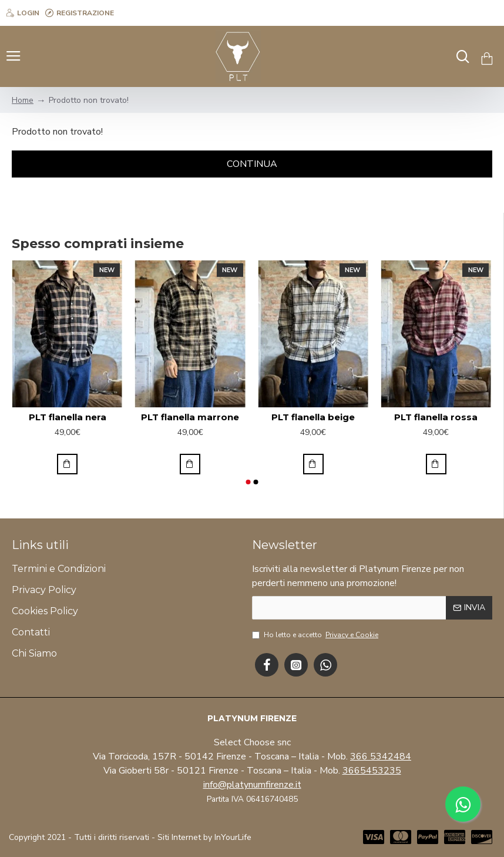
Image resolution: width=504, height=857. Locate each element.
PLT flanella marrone (190, 417)
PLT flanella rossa (436, 417)
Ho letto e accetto (316, 635)
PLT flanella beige (313, 417)
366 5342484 (381, 756)
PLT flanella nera (68, 417)
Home (23, 100)
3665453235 (372, 771)
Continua (252, 164)
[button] (248, 482)
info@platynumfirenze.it (252, 785)
